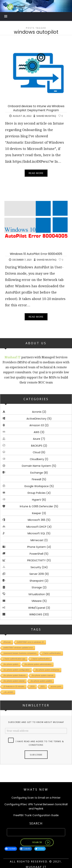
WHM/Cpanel (37, 608)
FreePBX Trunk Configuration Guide (36, 815)
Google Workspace (36, 486)
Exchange (37, 473)
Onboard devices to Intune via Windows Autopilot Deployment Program (36, 108)
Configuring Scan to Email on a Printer (36, 798)
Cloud (37, 452)
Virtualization (37, 594)
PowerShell (36, 554)
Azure (37, 439)
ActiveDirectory (36, 419)
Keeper (37, 513)
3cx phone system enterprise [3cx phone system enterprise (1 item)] (48, 670)
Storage (37, 587)
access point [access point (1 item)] (56, 687)
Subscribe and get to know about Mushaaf (36, 722)
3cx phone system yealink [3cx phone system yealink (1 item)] (41, 681)
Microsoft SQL (36, 533)
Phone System (37, 547)
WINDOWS (36, 614)
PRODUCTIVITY (36, 560)
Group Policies (36, 493)
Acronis (37, 412)
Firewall (36, 479)
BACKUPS (37, 446)
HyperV (37, 500)
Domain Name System (36, 466)
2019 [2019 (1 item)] (32, 687)
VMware (37, 601)
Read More (36, 173)
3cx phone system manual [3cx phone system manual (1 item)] (43, 675)
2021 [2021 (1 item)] (43, 687)
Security (36, 567)
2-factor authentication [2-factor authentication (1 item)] (41, 659)
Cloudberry (37, 459)
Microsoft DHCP (36, 527)
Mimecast (37, 540)
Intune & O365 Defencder (36, 506)
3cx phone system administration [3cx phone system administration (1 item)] (38, 664)
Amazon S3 (37, 425)
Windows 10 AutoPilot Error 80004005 (36, 254)
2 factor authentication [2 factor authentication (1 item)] (52, 653)
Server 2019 (37, 574)
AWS (37, 432)
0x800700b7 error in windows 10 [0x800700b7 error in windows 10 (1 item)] (30, 642)
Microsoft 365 (37, 520)
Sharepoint (37, 581)
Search (36, 823)
